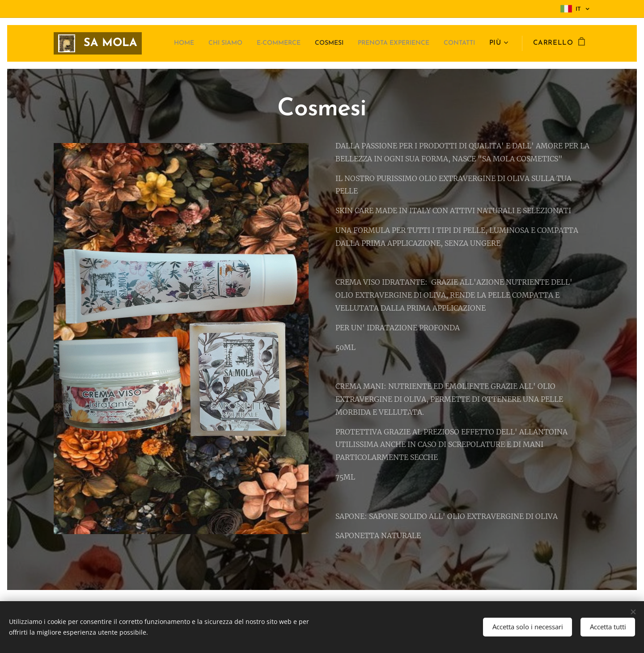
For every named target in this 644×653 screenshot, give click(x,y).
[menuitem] (199, 43)
